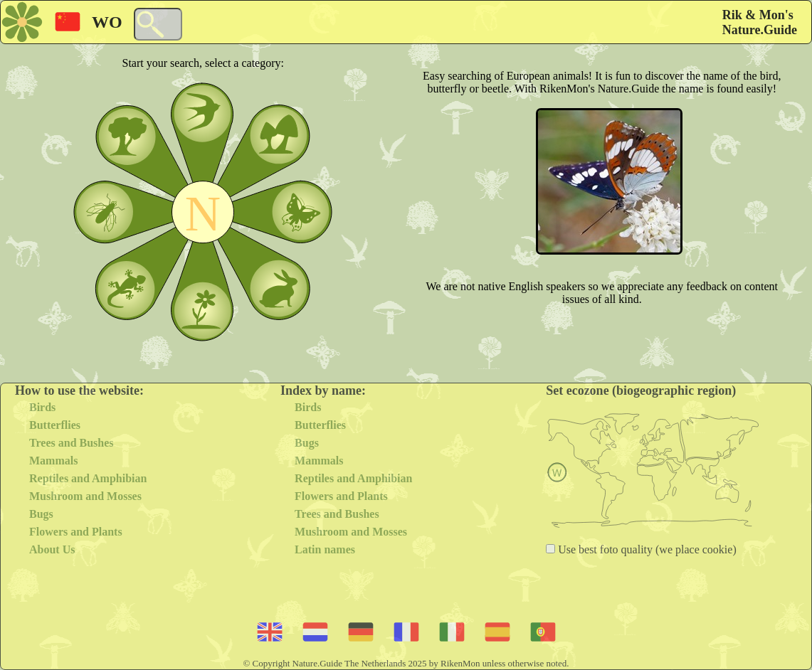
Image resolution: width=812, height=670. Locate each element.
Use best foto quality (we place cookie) (646, 549)
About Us (52, 549)
